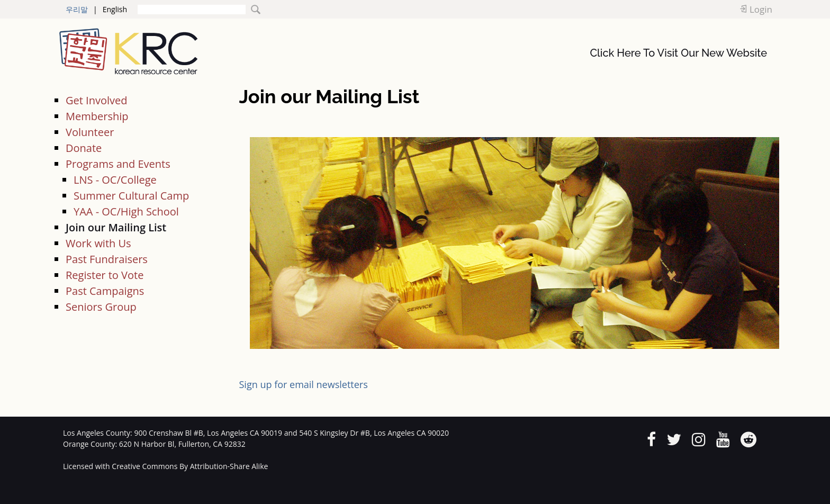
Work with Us (98, 243)
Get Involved (96, 100)
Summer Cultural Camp (131, 196)
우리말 (77, 9)
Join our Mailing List (116, 227)
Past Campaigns (105, 291)
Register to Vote (105, 275)
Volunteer (90, 132)
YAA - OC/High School (126, 211)
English (115, 9)
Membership (97, 116)
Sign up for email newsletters (304, 384)
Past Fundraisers (107, 259)
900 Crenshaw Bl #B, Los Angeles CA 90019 (208, 433)
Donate (84, 148)
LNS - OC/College (115, 180)
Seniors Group (101, 307)
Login (761, 9)
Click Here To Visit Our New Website (678, 53)
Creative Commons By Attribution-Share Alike (190, 466)
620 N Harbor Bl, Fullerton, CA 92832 (182, 444)
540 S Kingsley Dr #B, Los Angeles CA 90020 (374, 433)
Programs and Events (118, 164)
